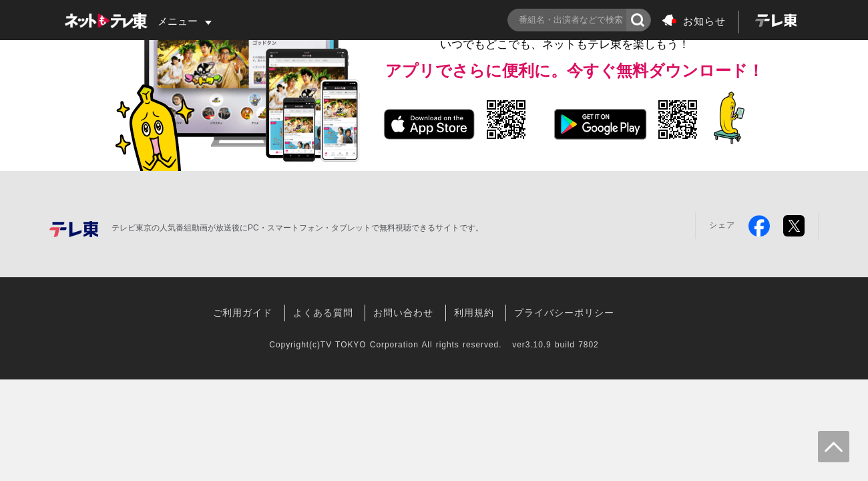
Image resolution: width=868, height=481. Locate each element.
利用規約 (474, 313)
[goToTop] (834, 447)
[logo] (775, 22)
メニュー (178, 21)
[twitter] (794, 226)
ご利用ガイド (243, 313)
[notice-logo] (694, 30)
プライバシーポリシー (564, 313)
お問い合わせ (403, 313)
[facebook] (759, 226)
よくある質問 (323, 313)
